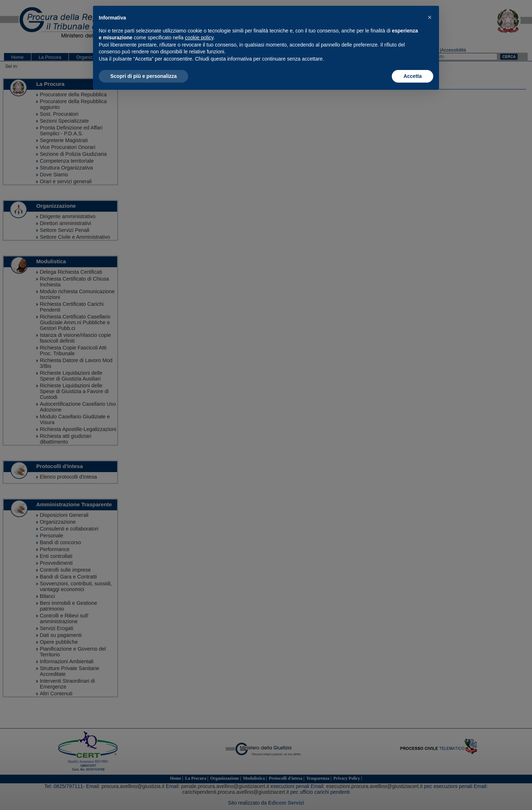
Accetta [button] (413, 76)
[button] (430, 17)
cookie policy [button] (199, 38)
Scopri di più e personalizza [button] (143, 76)
